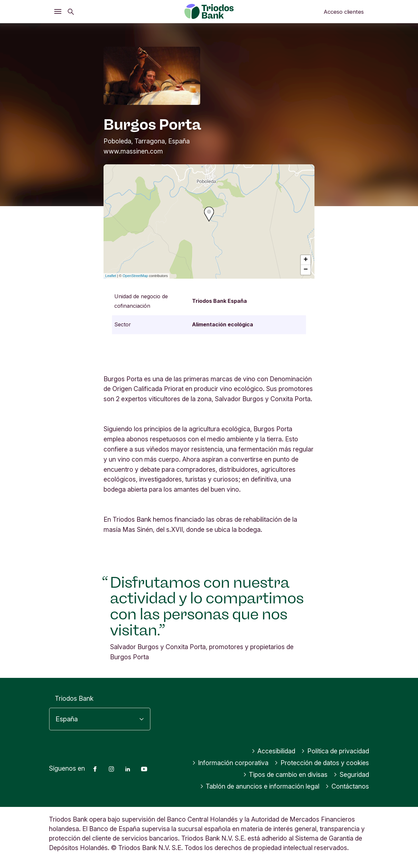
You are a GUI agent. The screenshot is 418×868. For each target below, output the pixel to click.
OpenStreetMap (136, 276)
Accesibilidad (273, 751)
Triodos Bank (74, 698)
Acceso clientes (344, 12)
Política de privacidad (335, 751)
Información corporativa (230, 763)
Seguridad (351, 775)
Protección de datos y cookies (322, 763)
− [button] (306, 270)
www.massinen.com (133, 151)
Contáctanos (347, 786)
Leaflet (111, 276)
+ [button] (306, 260)
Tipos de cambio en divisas (285, 775)
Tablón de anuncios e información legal (260, 786)
